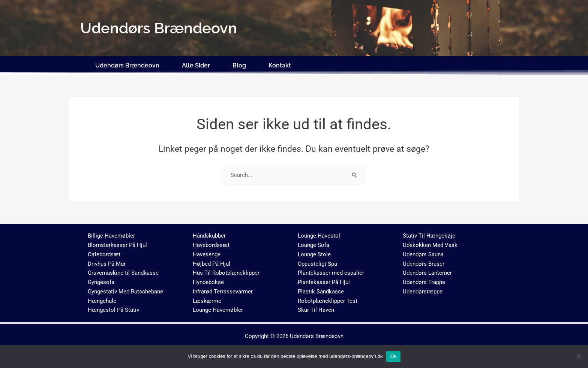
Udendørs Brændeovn (127, 65)
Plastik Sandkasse (321, 290)
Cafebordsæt (104, 253)
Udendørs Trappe (424, 281)
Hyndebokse (208, 281)
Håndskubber (209, 235)
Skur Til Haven (316, 309)
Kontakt (280, 65)
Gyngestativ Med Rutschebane (125, 290)
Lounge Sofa (313, 244)
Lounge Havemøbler (218, 309)
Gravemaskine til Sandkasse (123, 272)
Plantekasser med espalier (331, 272)
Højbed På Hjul (211, 263)
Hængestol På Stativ (113, 309)
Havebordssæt (211, 244)
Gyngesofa (101, 281)
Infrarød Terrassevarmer (223, 290)
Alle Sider (196, 65)
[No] (579, 356)
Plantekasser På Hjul (324, 281)
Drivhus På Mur (107, 263)
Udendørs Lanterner (427, 272)
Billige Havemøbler (111, 235)
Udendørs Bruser (424, 263)
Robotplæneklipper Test (328, 300)
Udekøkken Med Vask (430, 244)
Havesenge (207, 253)
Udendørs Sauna (423, 253)
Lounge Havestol (319, 235)
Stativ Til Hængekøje (429, 235)
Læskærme (207, 300)
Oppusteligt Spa (317, 263)
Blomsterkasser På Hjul (117, 244)
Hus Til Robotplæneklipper (226, 272)
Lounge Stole (314, 253)
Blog (239, 65)
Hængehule (102, 300)
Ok (393, 356)
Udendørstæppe (423, 290)
